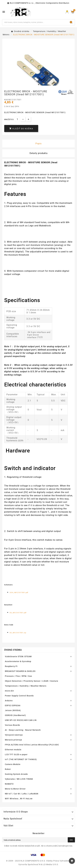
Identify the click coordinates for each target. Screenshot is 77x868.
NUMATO (9, 784)
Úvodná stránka (13, 650)
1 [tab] (39, 85)
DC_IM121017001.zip (18, 633)
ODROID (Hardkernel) (15, 715)
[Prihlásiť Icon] (67, 12)
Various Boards (12, 725)
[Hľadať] (35, 22)
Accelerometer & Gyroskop (18, 661)
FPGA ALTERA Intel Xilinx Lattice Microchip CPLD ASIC (32, 745)
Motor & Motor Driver (15, 789)
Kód (6, 100)
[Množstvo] (17, 119)
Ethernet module (13, 750)
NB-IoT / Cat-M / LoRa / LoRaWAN (22, 794)
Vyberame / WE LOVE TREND (19, 779)
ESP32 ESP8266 (13, 705)
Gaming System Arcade (16, 774)
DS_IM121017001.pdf (18, 613)
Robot (8, 769)
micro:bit (9, 691)
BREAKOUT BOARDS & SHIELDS (20, 671)
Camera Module (13, 764)
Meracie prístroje (13, 740)
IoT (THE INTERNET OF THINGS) (21, 759)
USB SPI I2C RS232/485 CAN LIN (21, 720)
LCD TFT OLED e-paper (16, 754)
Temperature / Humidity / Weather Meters (26, 686)
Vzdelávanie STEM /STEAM (18, 656)
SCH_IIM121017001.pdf (19, 593)
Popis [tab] (38, 144)
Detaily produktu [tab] (39, 153)
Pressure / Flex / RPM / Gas (18, 676)
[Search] (71, 22)
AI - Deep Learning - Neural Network (23, 730)
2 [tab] (41, 85)
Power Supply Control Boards (19, 696)
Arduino (9, 701)
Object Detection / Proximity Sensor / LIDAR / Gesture (32, 681)
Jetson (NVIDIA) (13, 710)
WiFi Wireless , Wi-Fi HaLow (19, 799)
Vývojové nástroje (14, 735)
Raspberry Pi (11, 666)
